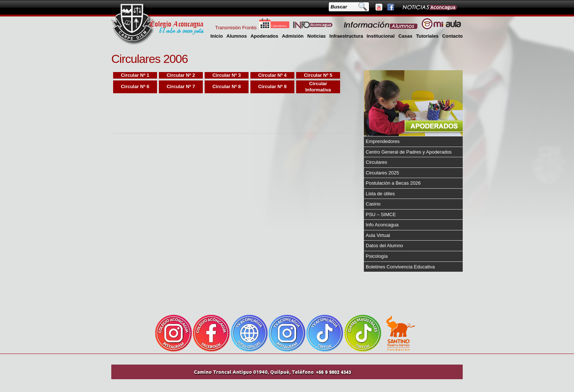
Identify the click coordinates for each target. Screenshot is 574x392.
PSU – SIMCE (381, 214)
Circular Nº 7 (181, 86)
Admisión (293, 36)
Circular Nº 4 (272, 75)
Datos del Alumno (384, 246)
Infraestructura (346, 36)
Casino (373, 204)
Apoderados (264, 36)
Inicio (217, 36)
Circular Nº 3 (227, 75)
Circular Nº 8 (227, 86)
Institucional (381, 36)
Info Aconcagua (382, 225)
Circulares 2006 (150, 59)
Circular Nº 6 (135, 86)
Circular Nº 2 (181, 75)
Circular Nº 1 (135, 75)
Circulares (377, 162)
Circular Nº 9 (272, 86)
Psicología (377, 256)
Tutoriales (427, 36)
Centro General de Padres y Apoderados (409, 152)
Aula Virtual (378, 235)
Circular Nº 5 (318, 75)
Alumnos (237, 36)
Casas (405, 36)
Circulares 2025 (382, 173)
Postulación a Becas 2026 (393, 183)
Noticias (316, 36)
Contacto (452, 36)
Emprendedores (383, 141)
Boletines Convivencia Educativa (400, 267)
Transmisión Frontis (236, 28)
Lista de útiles (380, 194)
